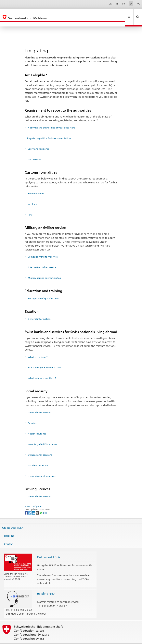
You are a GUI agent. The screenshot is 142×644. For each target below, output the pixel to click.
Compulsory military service (42, 248)
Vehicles (32, 196)
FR (124, 4)
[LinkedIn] (34, 504)
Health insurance (37, 425)
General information (39, 310)
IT (117, 4)
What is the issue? (37, 348)
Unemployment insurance (42, 468)
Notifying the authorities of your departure (51, 119)
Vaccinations (34, 151)
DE (110, 4)
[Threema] (38, 504)
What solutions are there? (42, 370)
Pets (30, 206)
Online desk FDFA (48, 549)
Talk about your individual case (44, 359)
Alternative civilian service (42, 259)
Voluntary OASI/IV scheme (42, 436)
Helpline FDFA (46, 585)
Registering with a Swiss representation (49, 130)
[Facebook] (26, 504)
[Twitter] (30, 504)
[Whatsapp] (41, 504)
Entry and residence (38, 140)
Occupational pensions (40, 446)
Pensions (32, 415)
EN (131, 4)
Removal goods (36, 185)
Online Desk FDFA (13, 519)
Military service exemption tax (44, 269)
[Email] (45, 504)
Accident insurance (38, 457)
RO (138, 4)
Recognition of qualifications (43, 290)
